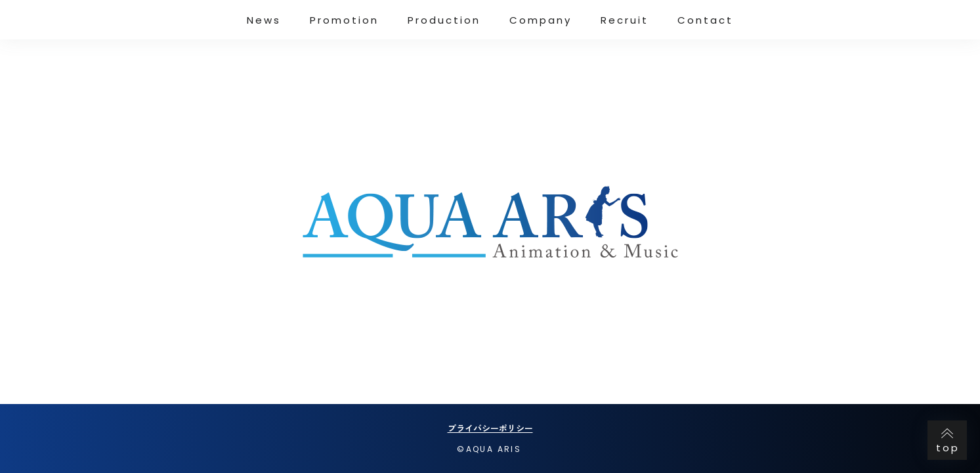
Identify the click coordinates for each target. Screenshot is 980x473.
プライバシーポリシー (490, 428)
